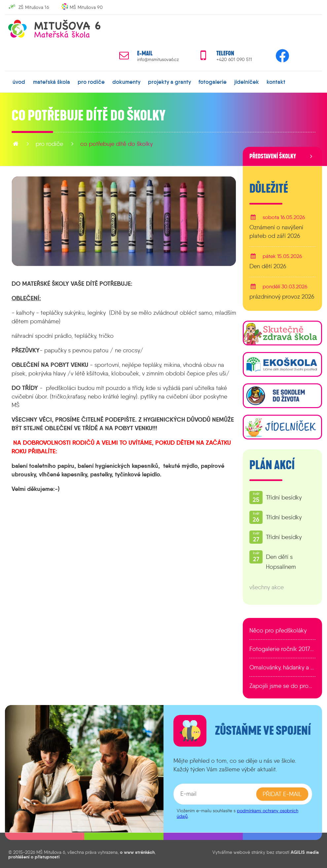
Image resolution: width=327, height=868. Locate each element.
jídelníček (231, 81)
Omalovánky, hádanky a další (282, 666)
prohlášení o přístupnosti (34, 856)
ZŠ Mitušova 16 (34, 7)
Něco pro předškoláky (278, 629)
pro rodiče (86, 81)
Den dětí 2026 (268, 265)
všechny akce (267, 586)
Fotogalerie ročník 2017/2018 (282, 648)
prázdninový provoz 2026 (282, 296)
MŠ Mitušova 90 (86, 7)
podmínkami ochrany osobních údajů (237, 812)
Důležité (269, 187)
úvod (18, 81)
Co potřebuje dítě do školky (116, 143)
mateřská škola (49, 81)
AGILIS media (305, 851)
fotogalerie (199, 81)
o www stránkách (137, 851)
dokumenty (119, 81)
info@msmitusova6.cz (158, 60)
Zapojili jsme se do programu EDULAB (282, 685)
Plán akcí (272, 464)
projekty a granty (159, 81)
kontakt (258, 81)
